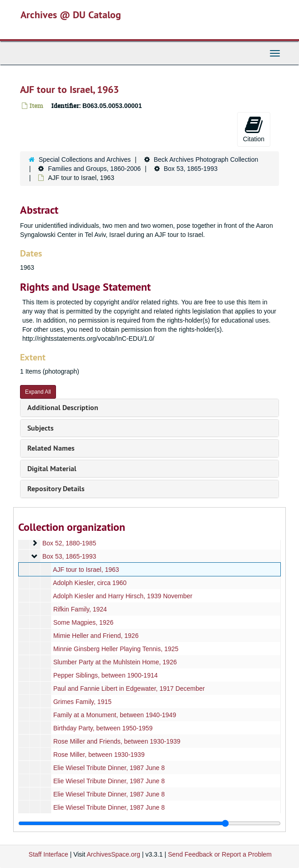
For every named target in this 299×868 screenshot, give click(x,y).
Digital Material (52, 469)
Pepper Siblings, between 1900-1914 (106, 675)
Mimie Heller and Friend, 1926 (96, 636)
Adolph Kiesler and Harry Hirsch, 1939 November (123, 596)
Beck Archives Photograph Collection (206, 159)
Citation (254, 129)
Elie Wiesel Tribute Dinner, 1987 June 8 (109, 768)
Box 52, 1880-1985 (69, 543)
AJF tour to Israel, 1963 (86, 570)
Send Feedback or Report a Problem (220, 854)
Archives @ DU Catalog (71, 15)
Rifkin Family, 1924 (80, 609)
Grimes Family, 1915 (82, 702)
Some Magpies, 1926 (83, 622)
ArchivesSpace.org (113, 854)
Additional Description (63, 408)
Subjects (41, 428)
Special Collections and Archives (85, 159)
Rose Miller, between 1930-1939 (99, 755)
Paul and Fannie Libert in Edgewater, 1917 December (129, 688)
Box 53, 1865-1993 (191, 169)
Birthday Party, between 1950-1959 (103, 728)
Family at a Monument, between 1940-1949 (115, 715)
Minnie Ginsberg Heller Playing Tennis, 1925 (116, 649)
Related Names (51, 448)
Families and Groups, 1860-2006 (94, 169)
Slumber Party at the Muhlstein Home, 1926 (115, 662)
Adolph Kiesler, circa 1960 (90, 583)
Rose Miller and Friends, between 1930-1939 (117, 741)
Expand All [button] (38, 392)
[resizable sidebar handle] (149, 823)
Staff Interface (48, 854)
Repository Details (56, 489)
